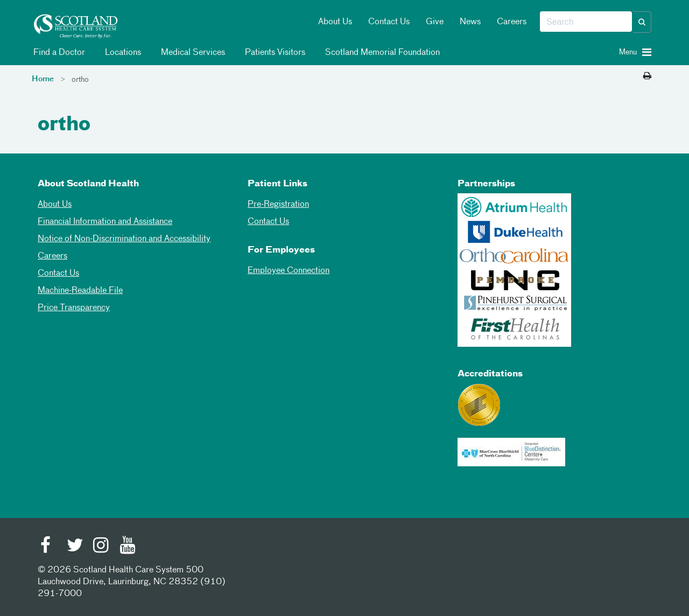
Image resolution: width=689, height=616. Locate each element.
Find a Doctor (57, 53)
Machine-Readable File (80, 291)
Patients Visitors (273, 53)
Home (43, 79)
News (470, 22)
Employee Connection (289, 271)
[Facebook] (48, 547)
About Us (335, 22)
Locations (121, 53)
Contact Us (389, 22)
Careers (512, 22)
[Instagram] (101, 547)
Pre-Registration (278, 205)
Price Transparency (74, 308)
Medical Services (191, 53)
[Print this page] (647, 76)
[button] (642, 22)
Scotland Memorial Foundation (381, 53)
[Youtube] (128, 547)
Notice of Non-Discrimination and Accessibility (124, 239)
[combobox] (586, 22)
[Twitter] (75, 547)
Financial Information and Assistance (105, 222)
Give (435, 22)
